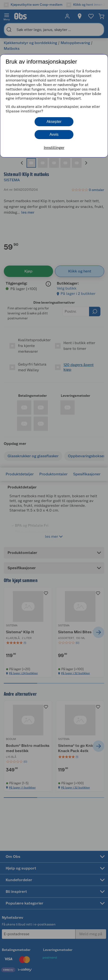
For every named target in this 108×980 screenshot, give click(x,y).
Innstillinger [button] (54, 148)
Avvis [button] (54, 134)
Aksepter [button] (54, 122)
